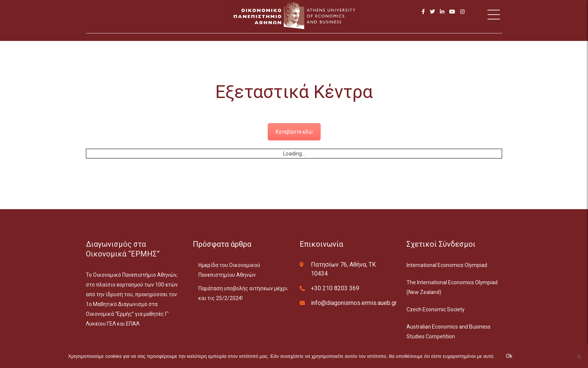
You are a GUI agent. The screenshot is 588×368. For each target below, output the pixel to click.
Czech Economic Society (436, 309)
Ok (509, 356)
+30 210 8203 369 (335, 288)
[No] (579, 356)
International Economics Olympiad (447, 265)
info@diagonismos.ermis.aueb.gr (354, 303)
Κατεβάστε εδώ (294, 132)
